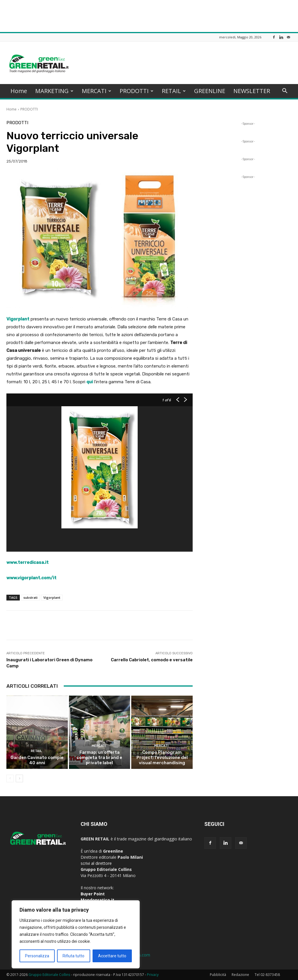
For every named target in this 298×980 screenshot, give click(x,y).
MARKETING (54, 91)
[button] (285, 91)
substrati (30, 597)
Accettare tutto (112, 956)
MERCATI (96, 91)
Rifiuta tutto (73, 956)
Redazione (240, 975)
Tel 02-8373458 (267, 975)
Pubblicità (218, 975)
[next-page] (19, 778)
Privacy (153, 975)
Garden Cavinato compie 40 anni (37, 760)
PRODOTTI (136, 91)
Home (19, 91)
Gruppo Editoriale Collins (49, 975)
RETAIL (174, 91)
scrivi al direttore (96, 863)
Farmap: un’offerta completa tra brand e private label (99, 758)
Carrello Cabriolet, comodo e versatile (152, 660)
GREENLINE (210, 91)
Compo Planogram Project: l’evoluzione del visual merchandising (162, 758)
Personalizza (37, 956)
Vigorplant (52, 597)
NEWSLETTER (252, 91)
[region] (76, 934)
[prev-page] (10, 778)
